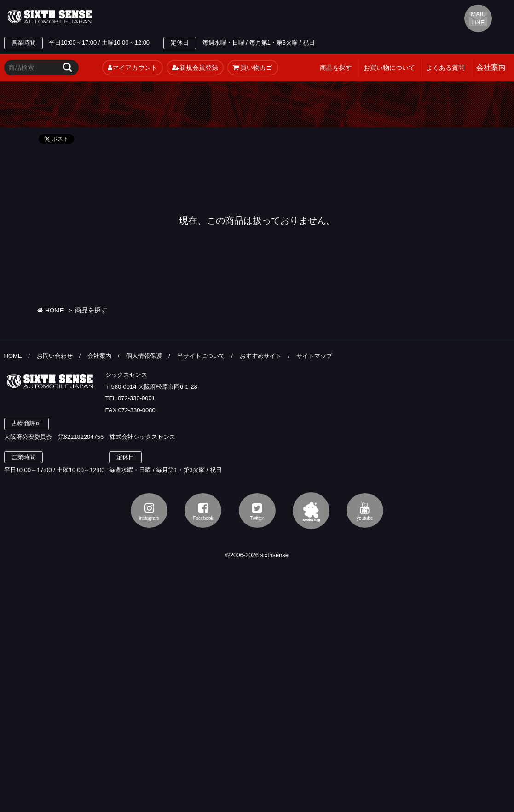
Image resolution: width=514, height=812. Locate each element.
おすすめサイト (261, 356)
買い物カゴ (253, 68)
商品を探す (336, 68)
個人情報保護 (144, 356)
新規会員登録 (195, 68)
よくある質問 (445, 68)
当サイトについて (201, 356)
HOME (50, 310)
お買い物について (389, 68)
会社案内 (99, 356)
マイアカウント (133, 68)
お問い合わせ (55, 356)
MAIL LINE (478, 18)
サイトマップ (314, 356)
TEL (185, 17)
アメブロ (311, 511)
